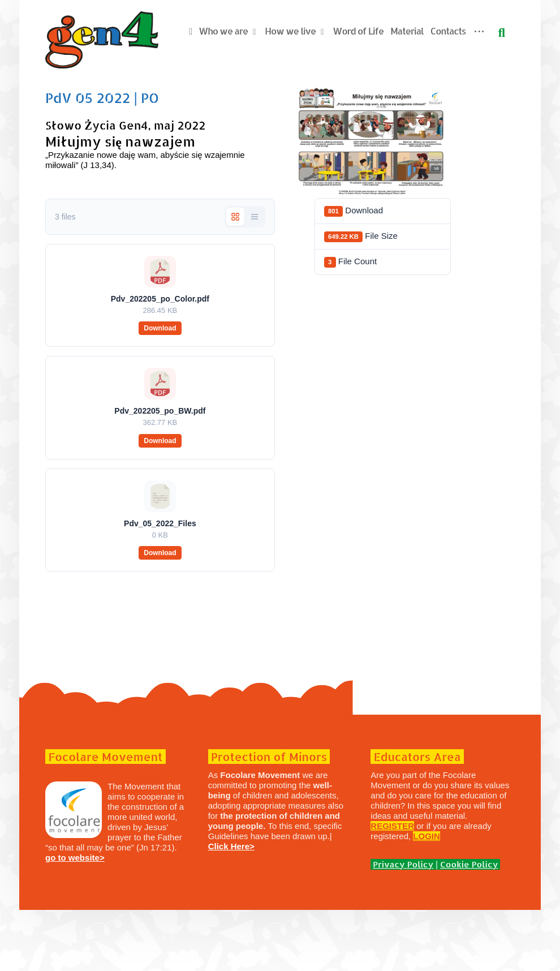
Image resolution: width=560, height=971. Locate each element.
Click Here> (234, 907)
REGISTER (389, 887)
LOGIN (424, 897)
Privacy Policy (400, 925)
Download (164, 389)
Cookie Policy (466, 925)
